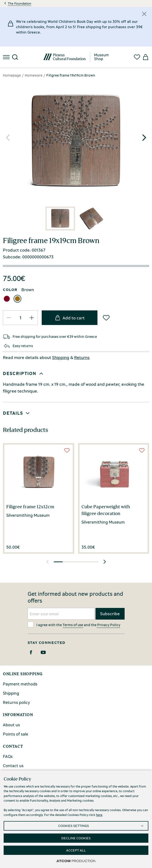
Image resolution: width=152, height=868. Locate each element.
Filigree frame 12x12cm (30, 507)
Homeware (34, 75)
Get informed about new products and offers (75, 597)
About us (11, 725)
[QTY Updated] (9, 318)
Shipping (61, 357)
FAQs (8, 756)
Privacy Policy (108, 625)
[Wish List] (106, 318)
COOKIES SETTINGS (74, 826)
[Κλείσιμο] (144, 14)
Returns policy (16, 702)
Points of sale (16, 734)
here (99, 815)
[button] (144, 138)
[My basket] (145, 57)
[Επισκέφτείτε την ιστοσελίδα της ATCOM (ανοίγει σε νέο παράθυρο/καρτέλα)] (76, 861)
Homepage (12, 75)
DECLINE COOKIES (76, 838)
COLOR (10, 289)
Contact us (13, 766)
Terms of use (73, 625)
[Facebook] (31, 652)
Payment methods (20, 684)
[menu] (7, 57)
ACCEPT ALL (76, 850)
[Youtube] (43, 652)
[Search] (15, 57)
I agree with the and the (74, 624)
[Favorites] (137, 57)
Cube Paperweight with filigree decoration (106, 510)
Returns (82, 357)
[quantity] (20, 318)
